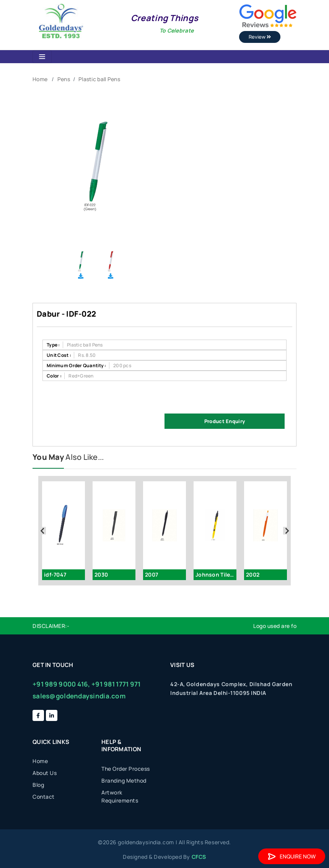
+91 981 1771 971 (116, 684)
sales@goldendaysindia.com (79, 696)
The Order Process (126, 769)
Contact (44, 797)
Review (260, 37)
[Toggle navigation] (42, 57)
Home (40, 79)
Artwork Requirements (120, 796)
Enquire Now (292, 856)
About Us (45, 773)
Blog (38, 785)
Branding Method (124, 781)
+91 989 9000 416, (61, 684)
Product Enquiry (225, 421)
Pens (64, 79)
